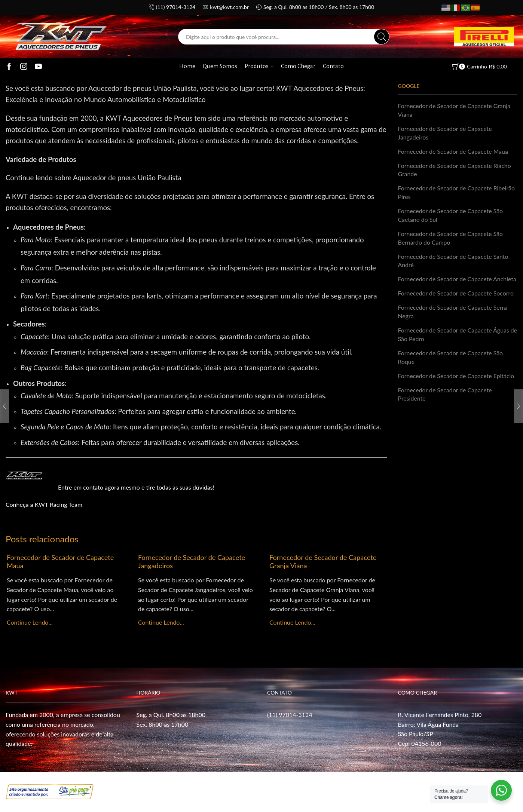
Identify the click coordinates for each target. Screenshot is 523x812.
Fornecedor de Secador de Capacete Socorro (456, 294)
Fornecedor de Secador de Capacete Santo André (453, 261)
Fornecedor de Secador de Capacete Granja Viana (323, 561)
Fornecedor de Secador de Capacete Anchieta (458, 280)
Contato (333, 66)
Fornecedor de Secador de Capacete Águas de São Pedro (454, 335)
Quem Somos (220, 66)
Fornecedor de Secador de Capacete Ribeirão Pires (457, 193)
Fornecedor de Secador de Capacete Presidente (445, 395)
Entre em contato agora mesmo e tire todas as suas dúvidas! (136, 487)
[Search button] (382, 37)
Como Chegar (298, 66)
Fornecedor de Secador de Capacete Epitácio (456, 376)
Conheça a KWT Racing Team (44, 504)
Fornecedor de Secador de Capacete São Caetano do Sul (451, 215)
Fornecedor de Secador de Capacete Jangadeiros (192, 561)
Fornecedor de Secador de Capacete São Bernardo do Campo (451, 238)
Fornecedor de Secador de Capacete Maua (61, 561)
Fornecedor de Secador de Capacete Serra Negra (453, 312)
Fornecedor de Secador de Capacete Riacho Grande (455, 170)
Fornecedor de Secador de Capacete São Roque (451, 358)
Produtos (259, 66)
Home (187, 66)
